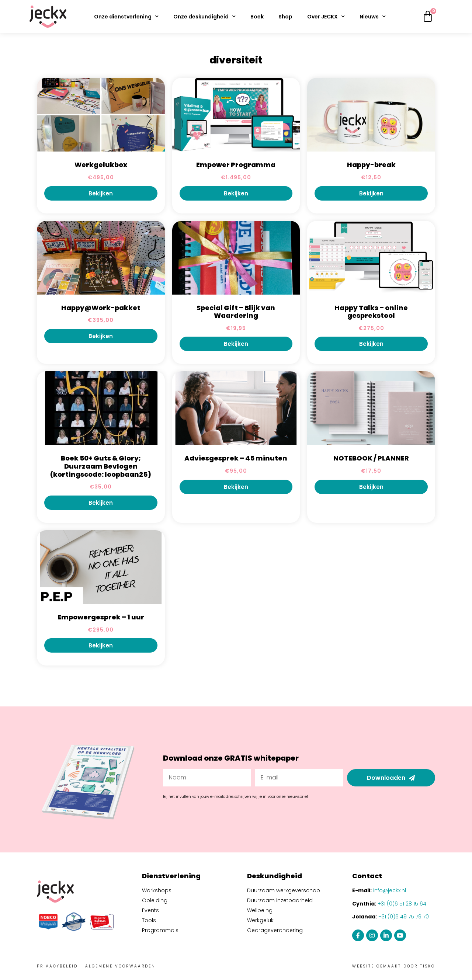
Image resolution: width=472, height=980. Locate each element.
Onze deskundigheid (204, 17)
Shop (285, 17)
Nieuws (373, 17)
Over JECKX (326, 17)
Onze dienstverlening (126, 17)
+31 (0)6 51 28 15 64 (402, 904)
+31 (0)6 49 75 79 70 (404, 917)
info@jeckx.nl (390, 890)
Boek (257, 17)
